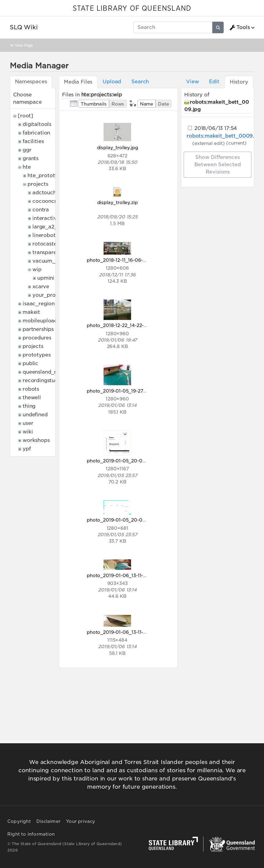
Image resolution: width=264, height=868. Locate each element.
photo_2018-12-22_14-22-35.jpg (122, 325)
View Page (24, 45)
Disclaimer (48, 821)
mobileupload (40, 321)
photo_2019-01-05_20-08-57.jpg (124, 461)
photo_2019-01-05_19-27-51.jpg (122, 391)
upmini (46, 278)
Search (140, 82)
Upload (112, 82)
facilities (33, 141)
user (28, 423)
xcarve (41, 287)
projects (38, 184)
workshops (36, 440)
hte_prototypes (47, 176)
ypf (27, 449)
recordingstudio (43, 380)
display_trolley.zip (117, 202)
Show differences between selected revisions (218, 165)
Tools (240, 27)
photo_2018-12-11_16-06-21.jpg (121, 260)
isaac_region (39, 304)
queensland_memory (49, 372)
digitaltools (37, 124)
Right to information (31, 834)
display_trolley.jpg (117, 147)
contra (41, 210)
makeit (31, 312)
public (30, 363)
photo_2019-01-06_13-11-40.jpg (122, 632)
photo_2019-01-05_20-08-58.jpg (124, 520)
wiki (28, 432)
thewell (32, 398)
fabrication (36, 133)
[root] (26, 116)
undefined (35, 415)
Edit (214, 82)
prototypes (37, 355)
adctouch (44, 193)
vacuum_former (52, 261)
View (192, 82)
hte (27, 167)
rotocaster (46, 244)
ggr (27, 150)
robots (31, 389)
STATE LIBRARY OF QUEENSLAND (132, 9)
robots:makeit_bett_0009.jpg (224, 136)
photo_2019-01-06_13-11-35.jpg (122, 575)
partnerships (38, 329)
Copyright (19, 821)
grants (31, 158)
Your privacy (81, 821)
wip (37, 269)
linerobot (44, 235)
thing (29, 406)
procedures (37, 338)
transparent (47, 252)
